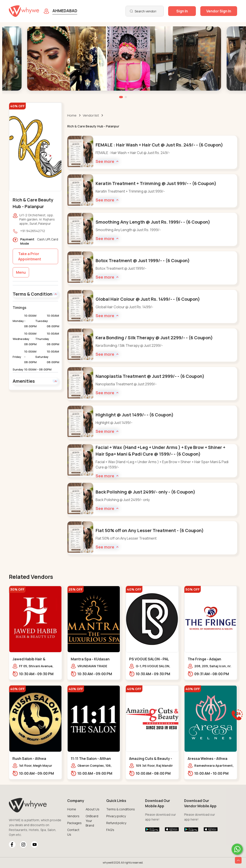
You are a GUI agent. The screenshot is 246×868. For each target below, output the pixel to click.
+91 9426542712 (33, 231)
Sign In (182, 11)
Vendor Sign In (219, 11)
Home (72, 115)
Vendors (73, 816)
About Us (92, 809)
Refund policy (116, 823)
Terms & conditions (121, 809)
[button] (121, 97)
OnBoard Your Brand (92, 821)
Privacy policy (116, 816)
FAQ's (110, 830)
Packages (74, 823)
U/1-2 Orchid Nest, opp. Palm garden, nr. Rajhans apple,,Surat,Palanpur (37, 219)
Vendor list (91, 115)
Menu (21, 272)
